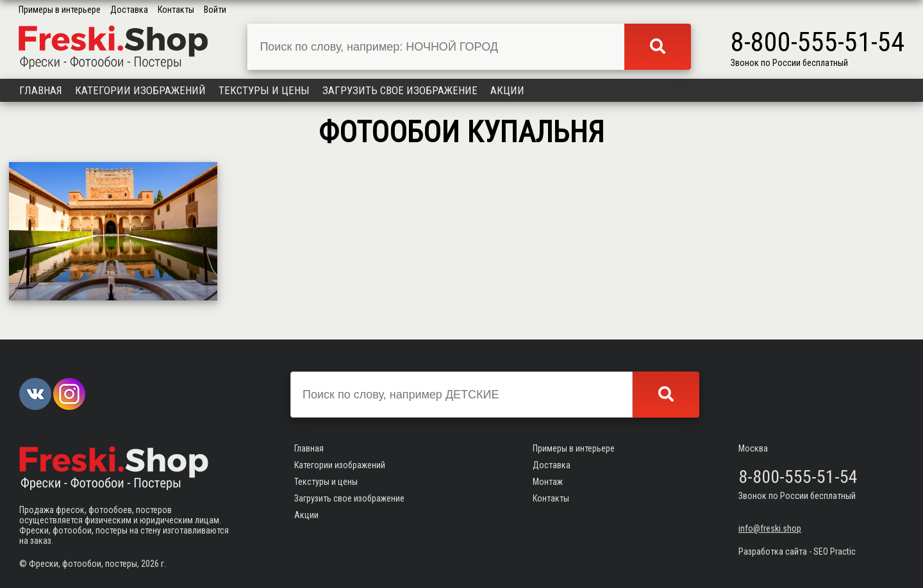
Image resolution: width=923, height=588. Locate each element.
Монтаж (548, 482)
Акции (507, 90)
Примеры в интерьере (60, 10)
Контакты (176, 10)
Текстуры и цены (264, 90)
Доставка (129, 10)
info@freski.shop (770, 528)
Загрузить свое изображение (400, 90)
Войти (215, 10)
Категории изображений (140, 90)
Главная (41, 90)
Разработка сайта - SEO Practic (797, 551)
